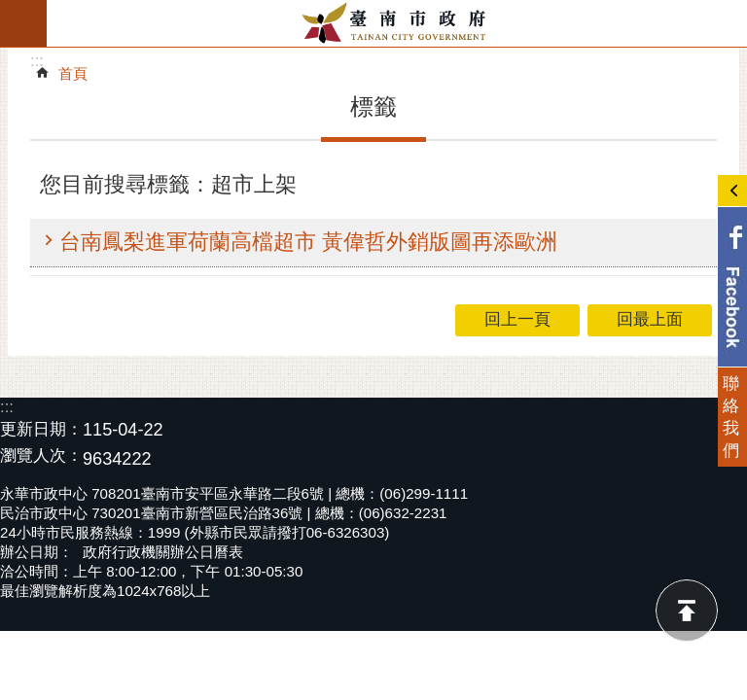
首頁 (73, 73)
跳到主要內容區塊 (10, 10)
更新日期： (41, 429)
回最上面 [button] (650, 319)
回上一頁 (517, 319)
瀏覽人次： (41, 456)
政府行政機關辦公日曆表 (163, 552)
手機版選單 (23, 23)
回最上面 (687, 611)
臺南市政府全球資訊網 (397, 23)
